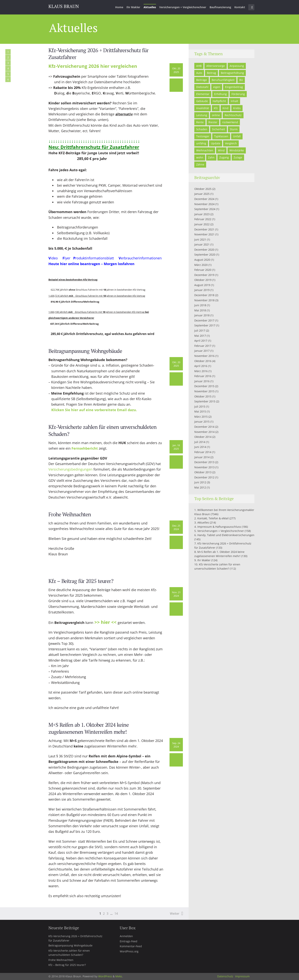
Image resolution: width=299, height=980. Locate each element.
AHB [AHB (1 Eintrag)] (199, 66)
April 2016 (201, 366)
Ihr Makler (133, 7)
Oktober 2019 (203, 280)
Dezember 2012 (204, 477)
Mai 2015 (200, 411)
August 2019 (202, 285)
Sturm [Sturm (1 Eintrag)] (234, 129)
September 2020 (205, 255)
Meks (119, 976)
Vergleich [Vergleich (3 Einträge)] (231, 143)
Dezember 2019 (204, 275)
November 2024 (204, 204)
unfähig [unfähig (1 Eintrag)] (201, 143)
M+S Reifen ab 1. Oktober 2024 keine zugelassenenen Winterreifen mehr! (89, 728)
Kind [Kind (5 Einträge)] (225, 108)
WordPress (105, 976)
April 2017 (201, 341)
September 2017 (205, 325)
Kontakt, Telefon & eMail (213, 518)
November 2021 (204, 234)
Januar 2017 (202, 351)
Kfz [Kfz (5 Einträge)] (216, 108)
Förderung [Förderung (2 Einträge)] (238, 94)
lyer (67, 258)
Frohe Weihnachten (70, 514)
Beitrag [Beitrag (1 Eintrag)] (211, 73)
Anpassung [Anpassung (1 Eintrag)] (237, 66)
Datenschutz (225, 976)
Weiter (175, 914)
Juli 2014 (200, 442)
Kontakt (240, 7)
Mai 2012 (200, 487)
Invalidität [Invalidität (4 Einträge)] (203, 108)
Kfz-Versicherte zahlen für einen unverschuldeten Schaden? (102, 430)
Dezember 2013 (204, 462)
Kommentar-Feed (131, 946)
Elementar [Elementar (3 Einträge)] (203, 94)
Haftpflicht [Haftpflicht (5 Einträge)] (219, 101)
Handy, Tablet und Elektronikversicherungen (226, 535)
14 (116, 914)
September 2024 (205, 209)
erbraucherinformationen (141, 258)
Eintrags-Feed (129, 941)
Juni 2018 (200, 305)
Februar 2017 (203, 346)
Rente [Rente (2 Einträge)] (200, 122)
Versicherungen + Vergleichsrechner (183, 7)
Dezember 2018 (204, 295)
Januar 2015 (202, 422)
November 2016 (204, 356)
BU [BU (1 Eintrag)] (241, 80)
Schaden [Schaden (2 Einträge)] (202, 129)
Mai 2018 (200, 310)
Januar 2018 (202, 315)
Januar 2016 (202, 381)
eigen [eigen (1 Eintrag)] (217, 87)
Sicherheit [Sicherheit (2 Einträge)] (219, 129)
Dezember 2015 (204, 386)
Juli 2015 (200, 406)
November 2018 (204, 300)
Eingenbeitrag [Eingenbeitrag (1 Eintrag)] (234, 87)
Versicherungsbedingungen (70, 469)
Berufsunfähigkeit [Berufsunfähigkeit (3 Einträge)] (223, 80)
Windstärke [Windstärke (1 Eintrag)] (237, 150)
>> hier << (106, 622)
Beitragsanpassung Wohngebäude (85, 351)
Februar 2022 (203, 219)
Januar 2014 (202, 457)
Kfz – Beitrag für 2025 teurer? (81, 581)
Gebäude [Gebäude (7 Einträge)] (202, 101)
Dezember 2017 (204, 320)
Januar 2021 (202, 244)
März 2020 (201, 265)
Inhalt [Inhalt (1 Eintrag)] (234, 101)
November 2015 (204, 391)
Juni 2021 (200, 239)
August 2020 (202, 260)
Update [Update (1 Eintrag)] (216, 143)
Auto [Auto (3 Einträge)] (199, 73)
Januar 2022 (202, 224)
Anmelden (126, 936)
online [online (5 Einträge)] (216, 115)
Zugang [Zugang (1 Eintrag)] (224, 157)
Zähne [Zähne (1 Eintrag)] (200, 164)
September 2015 (205, 401)
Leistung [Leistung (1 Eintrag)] (202, 115)
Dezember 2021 (204, 229)
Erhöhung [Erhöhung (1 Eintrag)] (220, 94)
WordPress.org (129, 951)
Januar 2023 (202, 214)
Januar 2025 (202, 194)
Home (119, 7)
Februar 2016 (203, 376)
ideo (54, 258)
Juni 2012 (200, 482)
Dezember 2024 (204, 199)
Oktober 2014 (203, 437)
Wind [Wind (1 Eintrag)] (221, 150)
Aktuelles (150, 7)
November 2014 (204, 432)
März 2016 (201, 371)
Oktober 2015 (203, 396)
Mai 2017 (200, 336)
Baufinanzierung (220, 7)
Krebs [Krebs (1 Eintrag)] (237, 108)
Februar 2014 (203, 452)
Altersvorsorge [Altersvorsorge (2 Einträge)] (216, 66)
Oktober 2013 (203, 472)
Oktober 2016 (203, 361)
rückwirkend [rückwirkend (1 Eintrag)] (230, 122)
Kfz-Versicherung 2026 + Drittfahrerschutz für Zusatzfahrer (98, 54)
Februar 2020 (203, 270)
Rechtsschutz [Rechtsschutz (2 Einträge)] (233, 115)
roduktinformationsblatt (97, 258)
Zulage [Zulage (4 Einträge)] (238, 157)
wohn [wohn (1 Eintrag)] (200, 157)
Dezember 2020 (204, 250)
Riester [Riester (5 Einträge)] (213, 122)
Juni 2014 (200, 447)
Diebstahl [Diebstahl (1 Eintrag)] (202, 87)
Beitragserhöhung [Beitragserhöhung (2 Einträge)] (232, 73)
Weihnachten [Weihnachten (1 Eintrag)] (205, 150)
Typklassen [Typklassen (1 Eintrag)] (221, 136)
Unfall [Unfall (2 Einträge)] (237, 136)
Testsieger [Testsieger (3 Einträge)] (203, 136)
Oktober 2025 (203, 189)
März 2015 (201, 417)
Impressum (242, 976)
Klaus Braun (64, 6)
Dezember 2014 (204, 427)
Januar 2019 (202, 290)
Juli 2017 (200, 331)
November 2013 (204, 467)
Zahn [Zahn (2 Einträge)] (211, 157)
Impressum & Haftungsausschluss (219, 527)
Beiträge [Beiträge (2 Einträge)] (202, 80)
